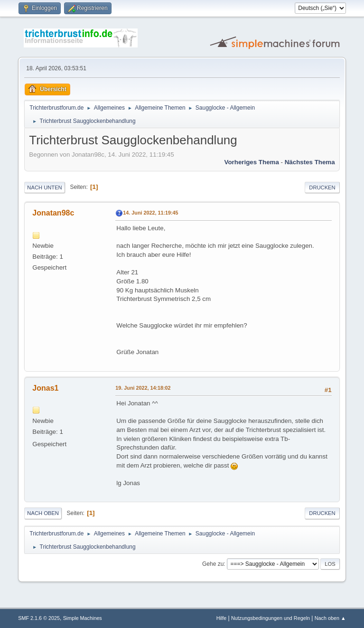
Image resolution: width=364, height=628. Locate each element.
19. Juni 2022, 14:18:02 (143, 388)
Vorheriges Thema (252, 162)
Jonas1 (45, 388)
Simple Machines (83, 618)
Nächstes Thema (310, 162)
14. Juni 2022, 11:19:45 (150, 213)
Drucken (322, 187)
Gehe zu (213, 564)
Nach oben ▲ (330, 618)
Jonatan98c (53, 213)
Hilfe (222, 618)
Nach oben (43, 513)
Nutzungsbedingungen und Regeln (271, 618)
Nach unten (44, 187)
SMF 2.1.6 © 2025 (39, 618)
